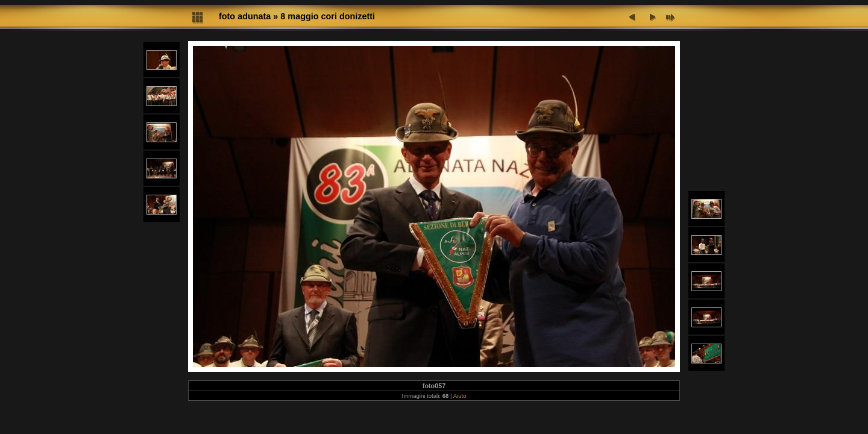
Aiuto (460, 396)
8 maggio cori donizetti (328, 16)
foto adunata (245, 16)
